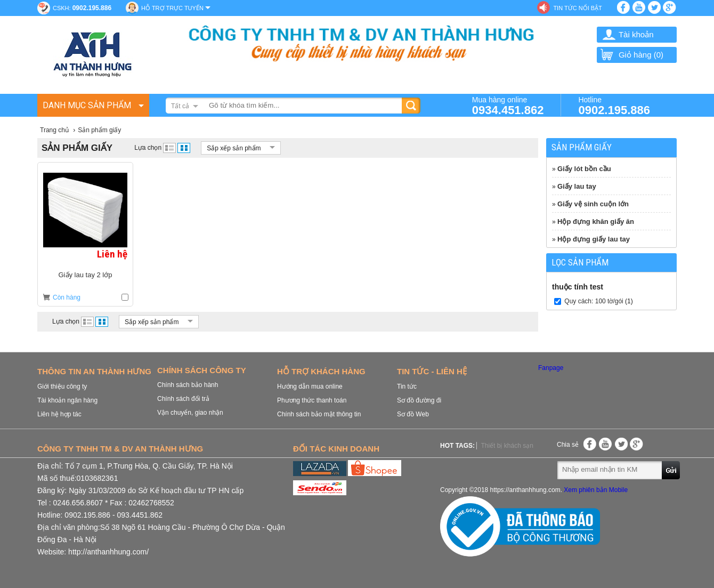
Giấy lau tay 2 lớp (86, 275)
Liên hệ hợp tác (59, 414)
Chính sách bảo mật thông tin (319, 414)
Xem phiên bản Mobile (596, 490)
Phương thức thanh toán (312, 400)
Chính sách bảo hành (188, 385)
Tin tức (407, 386)
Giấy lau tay (577, 186)
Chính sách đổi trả (183, 399)
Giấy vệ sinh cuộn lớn (593, 204)
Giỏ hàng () (631, 55)
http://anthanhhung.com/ (108, 552)
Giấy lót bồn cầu (584, 169)
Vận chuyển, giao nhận (190, 413)
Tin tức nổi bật (577, 8)
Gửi (671, 470)
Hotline (614, 105)
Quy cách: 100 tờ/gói (594, 301)
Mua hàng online (508, 105)
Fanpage (551, 368)
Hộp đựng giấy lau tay (594, 239)
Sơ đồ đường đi (419, 400)
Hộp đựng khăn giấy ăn (596, 221)
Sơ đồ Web (413, 414)
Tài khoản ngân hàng (67, 400)
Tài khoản (636, 34)
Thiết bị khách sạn (507, 446)
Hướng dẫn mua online (310, 386)
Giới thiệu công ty (62, 386)
